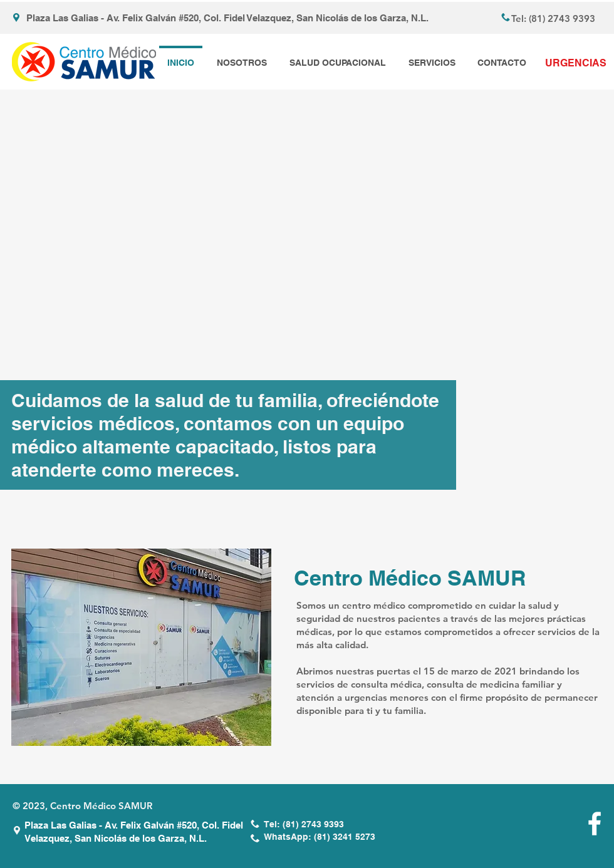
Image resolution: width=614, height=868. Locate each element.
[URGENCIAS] (575, 63)
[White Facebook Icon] (595, 824)
